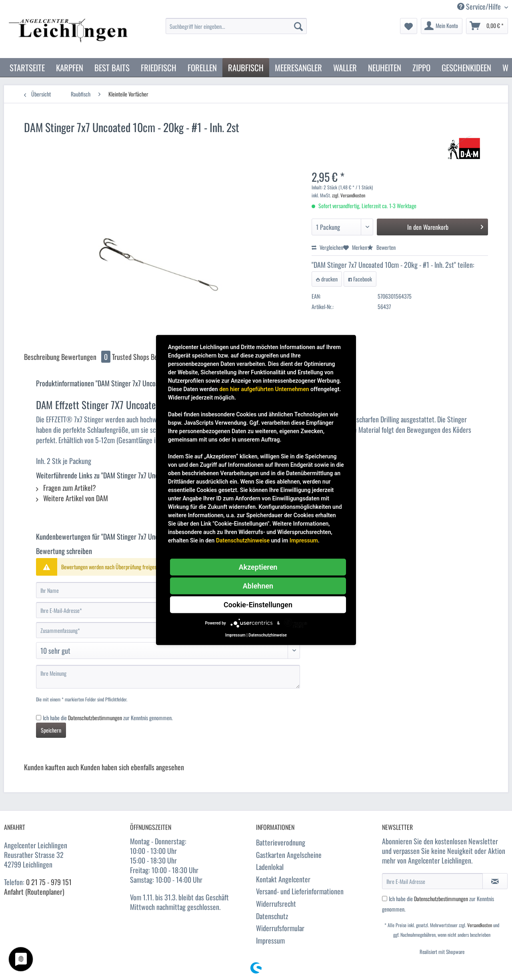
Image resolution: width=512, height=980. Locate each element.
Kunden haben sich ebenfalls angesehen (132, 767)
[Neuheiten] (385, 67)
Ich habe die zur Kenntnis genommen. (108, 718)
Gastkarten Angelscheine (289, 855)
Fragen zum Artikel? (66, 488)
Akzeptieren (258, 567)
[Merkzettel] (409, 26)
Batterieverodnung (281, 842)
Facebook (360, 279)
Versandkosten (480, 925)
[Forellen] (202, 67)
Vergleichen (327, 247)
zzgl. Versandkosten (349, 195)
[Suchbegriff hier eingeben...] (236, 26)
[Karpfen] (70, 67)
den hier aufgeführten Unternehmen (264, 389)
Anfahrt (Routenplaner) (34, 892)
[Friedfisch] (159, 67)
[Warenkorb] (487, 26)
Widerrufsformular (280, 928)
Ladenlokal (270, 867)
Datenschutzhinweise (243, 540)
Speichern (51, 730)
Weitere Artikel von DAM (72, 498)
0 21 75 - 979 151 (49, 882)
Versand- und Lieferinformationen (300, 891)
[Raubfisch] (246, 67)
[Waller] (345, 67)
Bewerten (381, 247)
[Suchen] (298, 26)
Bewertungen (87, 357)
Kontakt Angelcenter (283, 879)
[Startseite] (27, 67)
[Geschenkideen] (466, 67)
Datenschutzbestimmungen (95, 718)
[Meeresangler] (298, 67)
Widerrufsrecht (276, 904)
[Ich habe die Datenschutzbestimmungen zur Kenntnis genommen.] (39, 718)
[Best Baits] (112, 67)
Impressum (270, 940)
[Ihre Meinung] (168, 677)
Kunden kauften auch (51, 767)
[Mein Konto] (442, 26)
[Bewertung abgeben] (168, 651)
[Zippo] (421, 67)
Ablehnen (258, 586)
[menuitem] (236, 30)
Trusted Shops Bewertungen (149, 357)
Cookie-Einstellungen (258, 605)
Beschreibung (42, 357)
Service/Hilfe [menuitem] (480, 7)
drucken (327, 279)
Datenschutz (272, 916)
